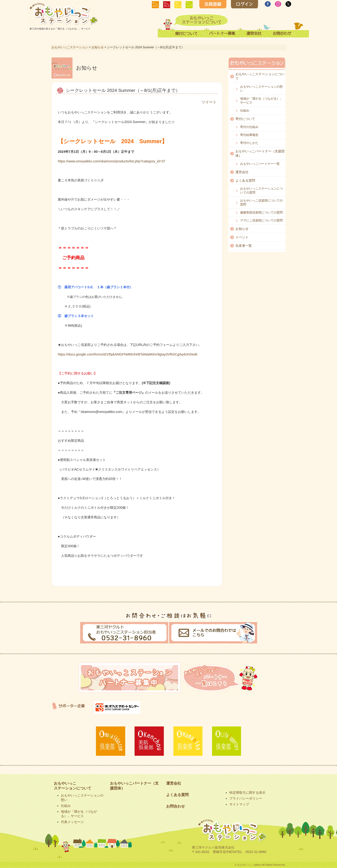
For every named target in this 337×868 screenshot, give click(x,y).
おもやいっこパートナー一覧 (260, 164)
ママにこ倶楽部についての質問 (261, 220)
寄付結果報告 (249, 135)
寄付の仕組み (249, 127)
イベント (242, 237)
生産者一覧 (244, 246)
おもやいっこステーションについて (260, 76)
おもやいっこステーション (70, 47)
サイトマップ (239, 804)
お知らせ (98, 47)
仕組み (245, 110)
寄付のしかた (249, 143)
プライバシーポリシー (246, 798)
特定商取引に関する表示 (247, 793)
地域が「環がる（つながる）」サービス (261, 101)
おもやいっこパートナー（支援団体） (260, 153)
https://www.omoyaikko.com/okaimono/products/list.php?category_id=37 (112, 161)
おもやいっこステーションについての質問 (261, 191)
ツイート (209, 102)
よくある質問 (245, 180)
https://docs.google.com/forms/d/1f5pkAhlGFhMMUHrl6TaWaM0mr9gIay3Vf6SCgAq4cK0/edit (128, 354)
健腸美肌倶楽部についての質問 (261, 212)
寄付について (245, 119)
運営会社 (242, 172)
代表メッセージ (72, 822)
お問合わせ (176, 806)
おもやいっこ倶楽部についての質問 (261, 202)
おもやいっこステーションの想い (261, 89)
